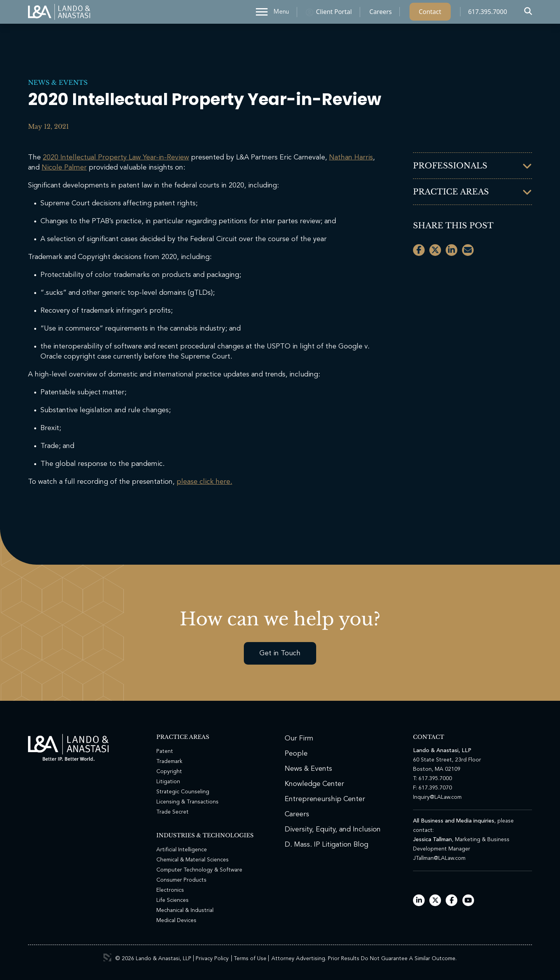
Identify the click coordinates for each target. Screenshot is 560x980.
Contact (430, 14)
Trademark (169, 761)
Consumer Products (181, 880)
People (296, 754)
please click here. (204, 482)
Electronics (170, 890)
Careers (381, 14)
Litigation (168, 782)
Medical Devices (176, 920)
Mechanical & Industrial (185, 910)
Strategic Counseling (183, 792)
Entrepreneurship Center (325, 799)
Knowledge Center (314, 784)
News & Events (58, 82)
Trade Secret (172, 812)
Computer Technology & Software (199, 870)
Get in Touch (280, 653)
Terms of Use (250, 959)
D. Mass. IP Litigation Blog (326, 845)
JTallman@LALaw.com (439, 858)
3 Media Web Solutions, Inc (107, 957)
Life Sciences (172, 900)
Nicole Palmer (64, 168)
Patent (165, 751)
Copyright (169, 772)
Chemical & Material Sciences (192, 860)
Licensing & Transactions (187, 802)
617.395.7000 (488, 14)
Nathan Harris (351, 157)
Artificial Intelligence (182, 850)
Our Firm (299, 738)
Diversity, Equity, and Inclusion (333, 829)
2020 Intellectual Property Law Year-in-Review (116, 157)
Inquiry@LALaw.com (437, 797)
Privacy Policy (212, 959)
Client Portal (334, 14)
